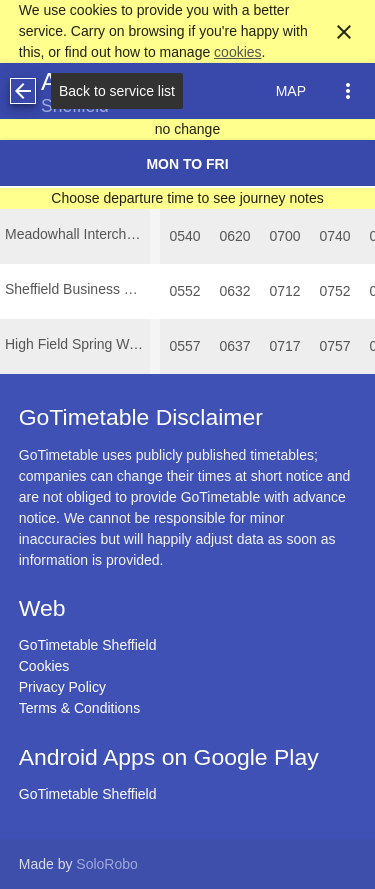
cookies (237, 52)
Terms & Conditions (79, 708)
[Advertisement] (188, 833)
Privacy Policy (62, 687)
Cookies (44, 666)
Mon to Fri (187, 164)
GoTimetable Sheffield (88, 645)
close (344, 32)
